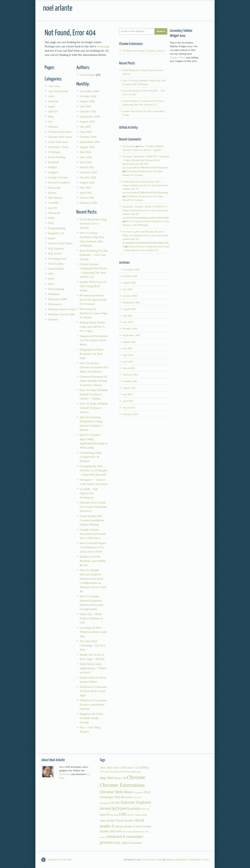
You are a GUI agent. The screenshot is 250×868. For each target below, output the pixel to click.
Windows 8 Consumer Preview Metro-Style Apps (93, 691)
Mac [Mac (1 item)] (148, 809)
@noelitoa (65, 774)
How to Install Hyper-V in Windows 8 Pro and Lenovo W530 (93, 547)
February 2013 (88, 172)
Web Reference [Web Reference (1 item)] (138, 832)
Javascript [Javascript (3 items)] (108, 808)
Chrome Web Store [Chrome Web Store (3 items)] (116, 792)
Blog (51, 116)
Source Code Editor (60, 243)
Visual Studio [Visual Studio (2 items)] (124, 820)
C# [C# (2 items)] (124, 778)
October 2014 (88, 137)
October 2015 (88, 111)
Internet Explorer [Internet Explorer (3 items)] (136, 802)
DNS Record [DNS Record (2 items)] (123, 797)
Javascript (54, 187)
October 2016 (88, 96)
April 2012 (86, 193)
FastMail (53, 162)
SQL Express (56, 248)
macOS (53, 208)
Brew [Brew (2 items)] (117, 778)
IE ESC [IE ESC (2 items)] (116, 803)
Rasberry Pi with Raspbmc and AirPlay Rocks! (93, 561)
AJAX (51, 96)
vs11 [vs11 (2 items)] (119, 831)
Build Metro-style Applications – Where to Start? (93, 668)
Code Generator (58, 142)
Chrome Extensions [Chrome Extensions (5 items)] (122, 785)
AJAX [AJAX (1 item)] (102, 772)
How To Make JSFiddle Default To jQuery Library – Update (94, 394)
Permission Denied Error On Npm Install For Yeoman (93, 300)
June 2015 (86, 132)
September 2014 (90, 142)
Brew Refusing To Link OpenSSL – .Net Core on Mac (94, 255)
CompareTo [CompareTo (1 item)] (138, 793)
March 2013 (87, 167)
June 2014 (86, 157)
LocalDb (53, 203)
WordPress (195, 860)
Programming (57, 228)
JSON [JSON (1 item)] (144, 809)
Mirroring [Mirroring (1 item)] (114, 815)
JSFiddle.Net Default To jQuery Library (144, 51)
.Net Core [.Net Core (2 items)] (113, 767)
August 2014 (87, 147)
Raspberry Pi (56, 233)
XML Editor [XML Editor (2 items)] (122, 843)
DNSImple (54, 152)
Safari (52, 238)
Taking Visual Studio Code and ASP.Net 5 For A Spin (92, 327)
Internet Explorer (59, 182)
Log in (206, 860)
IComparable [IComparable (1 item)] (105, 803)
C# (50, 122)
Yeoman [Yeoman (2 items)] (136, 843)
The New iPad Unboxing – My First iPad (92, 645)
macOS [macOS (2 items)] (105, 814)
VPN (51, 274)
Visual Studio (56, 269)
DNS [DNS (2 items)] (147, 792)
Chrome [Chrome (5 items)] (136, 777)
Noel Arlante (58, 9)
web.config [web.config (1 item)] (127, 832)
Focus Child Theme (152, 860)
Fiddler (52, 167)
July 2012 (85, 187)
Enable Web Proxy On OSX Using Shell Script (93, 286)
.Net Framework (58, 91)
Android (53, 101)
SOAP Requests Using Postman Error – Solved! (93, 224)
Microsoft (54, 213)
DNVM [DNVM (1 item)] (134, 797)
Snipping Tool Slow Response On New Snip (92, 354)
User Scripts (56, 264)
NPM (51, 218)
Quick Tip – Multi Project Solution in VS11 (91, 618)
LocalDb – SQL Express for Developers (89, 493)
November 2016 (89, 91)
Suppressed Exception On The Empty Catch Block (94, 340)
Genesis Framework (177, 860)
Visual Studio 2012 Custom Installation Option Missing (92, 520)
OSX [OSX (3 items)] (123, 814)
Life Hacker (55, 198)
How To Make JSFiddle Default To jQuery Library (94, 408)
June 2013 (86, 162)
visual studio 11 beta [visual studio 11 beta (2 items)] (129, 826)
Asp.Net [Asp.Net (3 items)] (106, 778)
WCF (51, 279)
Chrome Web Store (60, 137)
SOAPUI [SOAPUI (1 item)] (130, 815)
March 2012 (87, 198)
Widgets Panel (178, 57)
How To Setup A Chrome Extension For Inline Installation (94, 367)
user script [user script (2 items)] (107, 820)
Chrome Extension (60, 132)
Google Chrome (58, 177)
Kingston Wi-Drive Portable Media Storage (91, 718)
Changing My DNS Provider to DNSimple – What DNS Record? (93, 470)
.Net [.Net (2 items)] (103, 767)
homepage (103, 46)
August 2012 (87, 182)
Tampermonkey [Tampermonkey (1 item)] (141, 815)
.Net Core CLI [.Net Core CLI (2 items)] (129, 767)
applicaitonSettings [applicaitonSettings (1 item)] (122, 772)
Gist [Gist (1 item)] (139, 797)
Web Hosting (56, 289)
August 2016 (87, 101)
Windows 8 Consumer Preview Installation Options (93, 705)
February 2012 (88, 203)
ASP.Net (53, 111)
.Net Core (54, 86)
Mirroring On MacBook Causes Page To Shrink (94, 313)
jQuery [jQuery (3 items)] (124, 808)
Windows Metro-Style (62, 309)
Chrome (53, 127)
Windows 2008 (57, 299)
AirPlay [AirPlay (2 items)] (144, 767)
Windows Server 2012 (61, 314)
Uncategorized (57, 259)
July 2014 (85, 152)
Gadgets (53, 172)
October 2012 (88, 177)
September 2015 (90, 116)
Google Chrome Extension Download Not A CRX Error (93, 534)
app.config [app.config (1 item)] (109, 772)
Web (51, 284)
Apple (52, 106)
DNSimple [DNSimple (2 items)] (107, 797)
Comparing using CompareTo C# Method (90, 457)
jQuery (52, 193)
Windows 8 (55, 304)
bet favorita (129, 146)
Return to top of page (60, 860)
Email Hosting (57, 157)
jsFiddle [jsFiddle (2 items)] (135, 809)
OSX (51, 223)
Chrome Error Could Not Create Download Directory (93, 507)
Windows (54, 294)
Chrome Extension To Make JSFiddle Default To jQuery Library (93, 381)
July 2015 (85, 127)
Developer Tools (58, 147)
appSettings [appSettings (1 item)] (136, 772)
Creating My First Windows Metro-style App (93, 632)
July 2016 (85, 106)
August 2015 (87, 122)
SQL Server (55, 253)
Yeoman (53, 319)
